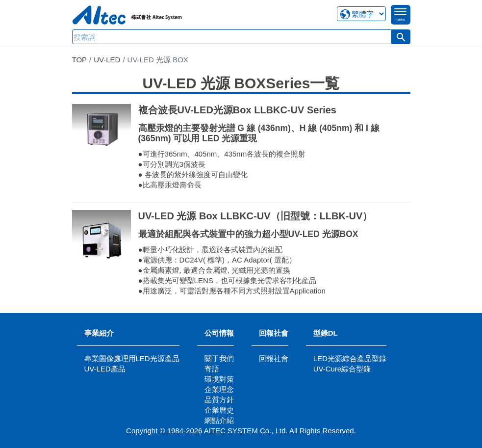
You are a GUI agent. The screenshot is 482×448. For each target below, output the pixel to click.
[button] (401, 37)
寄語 (212, 369)
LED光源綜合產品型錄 (350, 358)
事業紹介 (99, 333)
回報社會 (274, 333)
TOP (80, 60)
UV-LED (107, 60)
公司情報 (219, 333)
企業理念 (219, 389)
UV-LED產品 (105, 369)
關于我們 (219, 358)
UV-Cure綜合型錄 (342, 369)
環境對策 (219, 379)
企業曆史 (219, 410)
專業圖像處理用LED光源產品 (132, 358)
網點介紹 (219, 420)
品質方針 (219, 400)
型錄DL (326, 333)
